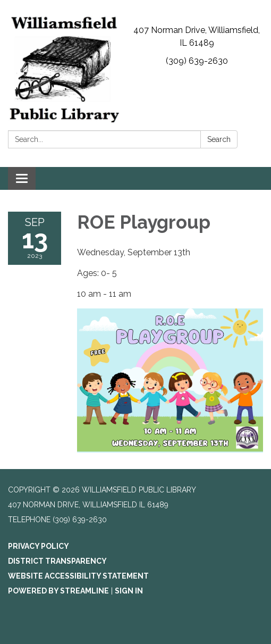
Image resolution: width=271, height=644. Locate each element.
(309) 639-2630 (197, 61)
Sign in (129, 591)
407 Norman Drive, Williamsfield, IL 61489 (197, 36)
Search (219, 139)
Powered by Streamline (58, 591)
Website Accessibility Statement (78, 576)
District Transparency (57, 561)
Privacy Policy (39, 546)
